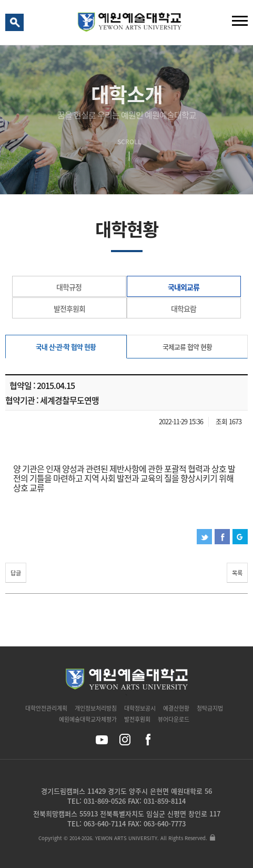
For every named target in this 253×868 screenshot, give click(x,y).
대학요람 (184, 308)
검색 (16, 25)
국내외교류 (184, 287)
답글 (16, 573)
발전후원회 (69, 308)
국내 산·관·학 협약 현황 (66, 347)
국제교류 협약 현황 (187, 347)
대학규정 (69, 287)
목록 (237, 573)
